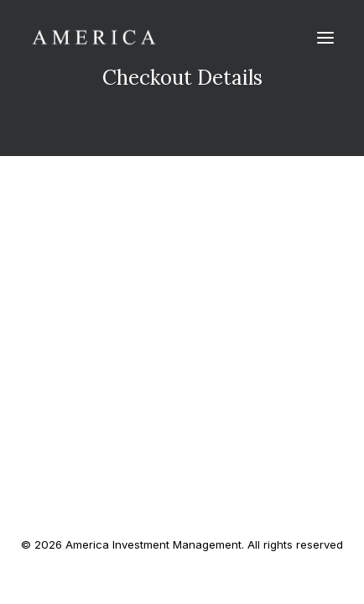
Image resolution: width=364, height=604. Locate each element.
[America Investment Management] (94, 37)
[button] (325, 37)
